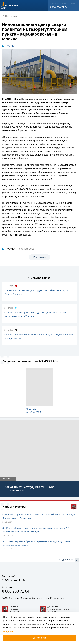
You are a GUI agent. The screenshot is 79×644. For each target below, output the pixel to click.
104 (22, 580)
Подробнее (9, 631)
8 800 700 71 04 (59, 7)
